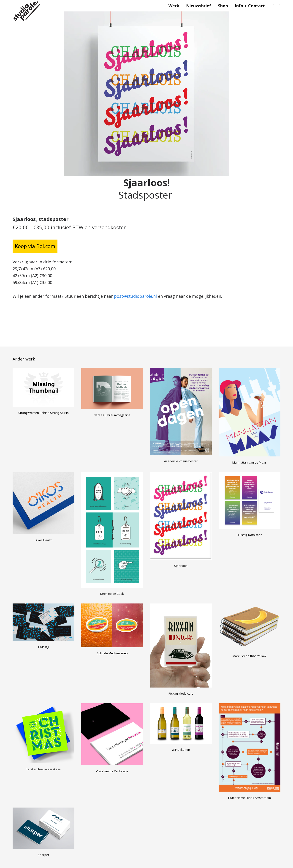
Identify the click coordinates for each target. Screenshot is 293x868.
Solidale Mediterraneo (112, 653)
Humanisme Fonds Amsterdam (250, 798)
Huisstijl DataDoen (250, 535)
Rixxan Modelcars (181, 693)
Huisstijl (44, 647)
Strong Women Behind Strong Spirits (43, 413)
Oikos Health (43, 540)
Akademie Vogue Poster (181, 461)
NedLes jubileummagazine (112, 415)
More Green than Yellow (249, 656)
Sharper (43, 855)
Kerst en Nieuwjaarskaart (44, 769)
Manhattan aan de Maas (250, 462)
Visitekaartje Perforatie (112, 771)
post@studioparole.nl (135, 296)
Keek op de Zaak (112, 594)
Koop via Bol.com (35, 246)
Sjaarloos (181, 566)
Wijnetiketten (181, 750)
